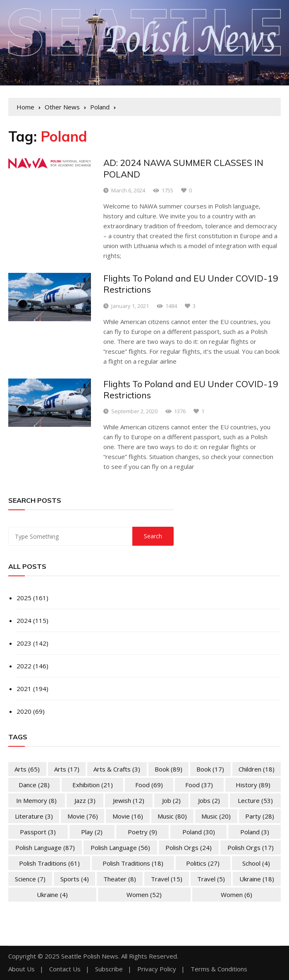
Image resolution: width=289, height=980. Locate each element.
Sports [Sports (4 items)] (75, 879)
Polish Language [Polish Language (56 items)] (120, 847)
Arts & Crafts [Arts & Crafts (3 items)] (117, 769)
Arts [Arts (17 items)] (67, 769)
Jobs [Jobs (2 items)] (209, 800)
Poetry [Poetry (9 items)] (142, 832)
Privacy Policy (157, 969)
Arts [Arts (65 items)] (27, 769)
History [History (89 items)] (253, 785)
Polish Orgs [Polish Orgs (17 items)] (251, 847)
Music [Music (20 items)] (216, 816)
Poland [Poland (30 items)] (199, 832)
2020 (24, 711)
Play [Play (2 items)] (92, 832)
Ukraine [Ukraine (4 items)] (52, 895)
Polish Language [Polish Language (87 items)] (45, 847)
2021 (24, 689)
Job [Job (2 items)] (171, 800)
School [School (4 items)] (256, 863)
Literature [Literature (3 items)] (34, 816)
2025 (24, 598)
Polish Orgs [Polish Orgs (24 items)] (189, 847)
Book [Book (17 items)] (210, 769)
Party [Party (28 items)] (260, 816)
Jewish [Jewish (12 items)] (129, 800)
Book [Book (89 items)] (168, 769)
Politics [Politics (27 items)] (203, 863)
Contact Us (65, 969)
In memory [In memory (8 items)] (36, 800)
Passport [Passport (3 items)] (38, 832)
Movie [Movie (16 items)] (128, 816)
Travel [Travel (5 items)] (211, 879)
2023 (24, 643)
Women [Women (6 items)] (236, 895)
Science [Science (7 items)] (30, 879)
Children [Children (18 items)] (257, 769)
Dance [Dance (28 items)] (34, 785)
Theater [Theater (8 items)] (120, 879)
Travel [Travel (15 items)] (167, 879)
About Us (21, 969)
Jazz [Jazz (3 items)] (85, 800)
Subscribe (109, 969)
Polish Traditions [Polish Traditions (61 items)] (49, 863)
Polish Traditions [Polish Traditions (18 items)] (133, 863)
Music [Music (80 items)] (172, 816)
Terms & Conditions (219, 969)
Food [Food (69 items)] (149, 785)
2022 (24, 666)
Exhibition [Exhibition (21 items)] (93, 785)
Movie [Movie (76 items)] (83, 816)
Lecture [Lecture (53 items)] (255, 800)
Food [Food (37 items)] (199, 785)
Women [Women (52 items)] (144, 895)
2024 (24, 620)
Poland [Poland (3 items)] (255, 832)
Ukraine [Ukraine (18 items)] (257, 879)
